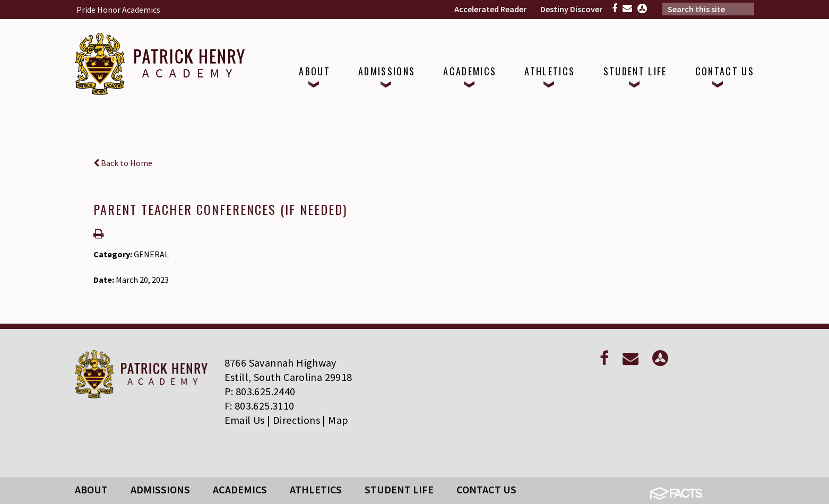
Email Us (245, 420)
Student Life (399, 489)
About (91, 489)
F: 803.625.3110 (260, 406)
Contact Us (486, 489)
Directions (296, 420)
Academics (240, 489)
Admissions (160, 489)
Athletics (316, 489)
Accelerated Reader (490, 9)
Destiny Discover (571, 9)
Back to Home (123, 163)
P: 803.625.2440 (260, 391)
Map (338, 420)
